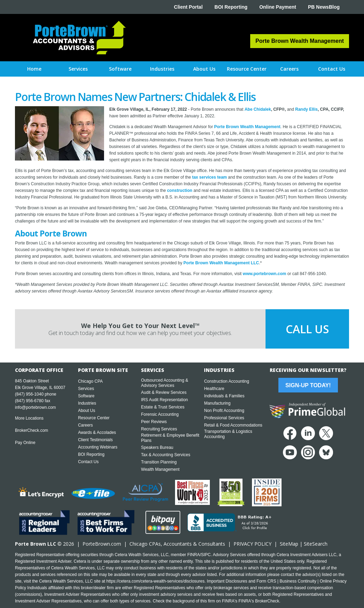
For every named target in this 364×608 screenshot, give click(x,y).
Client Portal (188, 7)
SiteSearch (316, 544)
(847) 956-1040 (29, 394)
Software (86, 396)
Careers (85, 425)
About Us (86, 411)
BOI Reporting (231, 7)
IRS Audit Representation (164, 400)
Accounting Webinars (98, 447)
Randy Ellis (306, 109)
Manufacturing (217, 403)
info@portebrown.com (35, 407)
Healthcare (214, 389)
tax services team (209, 177)
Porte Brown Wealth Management (247, 127)
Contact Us (88, 462)
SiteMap (289, 544)
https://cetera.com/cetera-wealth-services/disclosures (156, 581)
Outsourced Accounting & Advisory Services (164, 383)
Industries (87, 403)
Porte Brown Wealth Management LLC (221, 263)
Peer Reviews (154, 422)
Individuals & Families (224, 396)
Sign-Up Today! (308, 385)
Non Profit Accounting (224, 411)
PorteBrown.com (102, 544)
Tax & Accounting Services (165, 455)
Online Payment (278, 7)
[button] (78, 69)
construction (180, 190)
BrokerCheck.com (31, 430)
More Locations (29, 418)
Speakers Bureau (157, 447)
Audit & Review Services (164, 392)
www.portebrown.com (265, 274)
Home (34, 69)
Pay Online (25, 443)
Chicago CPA (90, 381)
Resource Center (94, 418)
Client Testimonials (95, 440)
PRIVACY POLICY (252, 544)
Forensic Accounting (160, 414)
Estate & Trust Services (163, 407)
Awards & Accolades (97, 432)
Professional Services (224, 418)
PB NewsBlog (324, 7)
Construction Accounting (226, 381)
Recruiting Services (159, 429)
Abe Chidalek (258, 109)
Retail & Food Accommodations (233, 425)
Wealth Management (160, 469)
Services (86, 389)
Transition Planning (159, 462)
